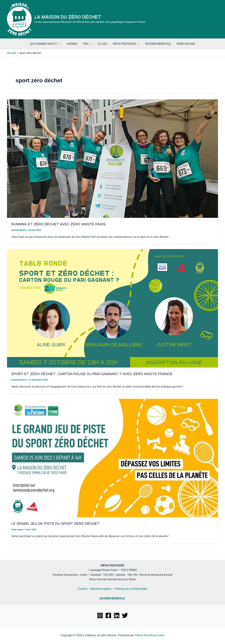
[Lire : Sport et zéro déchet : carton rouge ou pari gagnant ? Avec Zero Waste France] (112, 308)
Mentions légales (101, 589)
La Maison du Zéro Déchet (68, 17)
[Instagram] (100, 615)
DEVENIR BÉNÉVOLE (112, 598)
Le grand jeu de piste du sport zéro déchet (56, 523)
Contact (82, 589)
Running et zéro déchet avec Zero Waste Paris (59, 224)
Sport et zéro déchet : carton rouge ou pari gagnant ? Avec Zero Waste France (93, 374)
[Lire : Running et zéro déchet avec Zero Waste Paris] (112, 158)
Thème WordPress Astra (150, 635)
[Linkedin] (117, 615)
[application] (59, 44)
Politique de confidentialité (131, 589)
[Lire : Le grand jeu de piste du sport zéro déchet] (112, 458)
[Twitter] (125, 615)
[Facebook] (108, 615)
